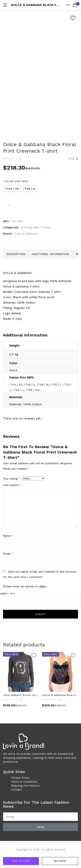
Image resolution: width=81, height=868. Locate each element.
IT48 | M (43, 385)
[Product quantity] (9, 205)
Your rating (12, 479)
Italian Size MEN (16, 181)
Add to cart (21, 861)
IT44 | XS (16, 385)
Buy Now (60, 861)
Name (8, 536)
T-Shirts (46, 227)
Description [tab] (16, 254)
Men (36, 227)
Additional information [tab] (50, 254)
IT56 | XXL (33, 390)
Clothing (26, 227)
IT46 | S (30, 385)
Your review (12, 485)
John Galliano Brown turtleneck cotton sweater (21, 695)
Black (13, 370)
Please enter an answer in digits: (25, 586)
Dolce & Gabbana (26, 234)
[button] (75, 5)
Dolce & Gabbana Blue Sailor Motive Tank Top (60, 695)
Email (8, 554)
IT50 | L (56, 385)
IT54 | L (18, 390)
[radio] (12, 189)
